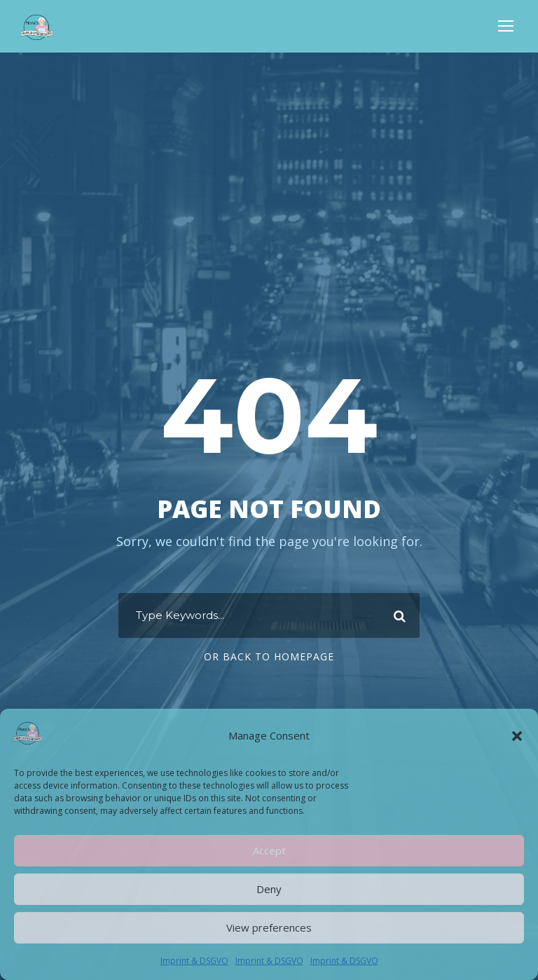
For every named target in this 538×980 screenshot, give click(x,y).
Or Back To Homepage (269, 656)
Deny (269, 889)
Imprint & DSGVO (194, 961)
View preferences (269, 927)
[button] (517, 736)
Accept (269, 850)
